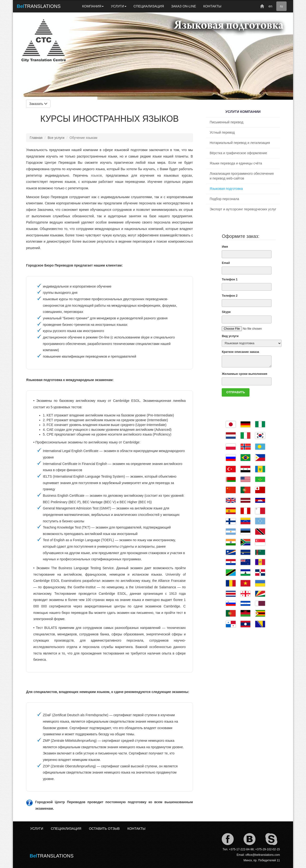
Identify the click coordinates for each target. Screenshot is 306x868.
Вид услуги (230, 336)
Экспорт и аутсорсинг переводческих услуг (243, 209)
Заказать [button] (38, 104)
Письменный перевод (227, 122)
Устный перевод (222, 132)
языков (96, 175)
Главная (36, 138)
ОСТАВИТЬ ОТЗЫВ (104, 829)
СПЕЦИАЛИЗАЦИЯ (149, 6)
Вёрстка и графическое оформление (238, 153)
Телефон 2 (230, 296)
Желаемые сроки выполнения (244, 374)
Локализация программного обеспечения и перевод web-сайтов (242, 176)
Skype (226, 312)
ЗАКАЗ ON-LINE (184, 6)
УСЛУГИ (37, 829)
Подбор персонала (224, 199)
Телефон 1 (230, 279)
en (271, 6)
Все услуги (56, 138)
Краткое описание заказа (240, 352)
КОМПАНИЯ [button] (93, 6)
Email (226, 263)
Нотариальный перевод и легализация (240, 143)
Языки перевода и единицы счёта (236, 163)
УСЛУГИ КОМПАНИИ (243, 112)
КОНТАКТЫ (212, 6)
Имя (225, 247)
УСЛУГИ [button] (119, 6)
